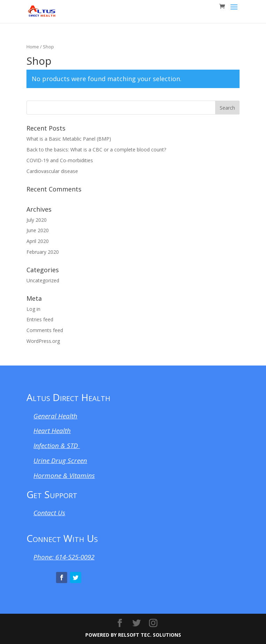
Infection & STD (57, 446)
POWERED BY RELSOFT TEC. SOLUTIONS (133, 635)
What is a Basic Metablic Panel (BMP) (69, 139)
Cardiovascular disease (52, 171)
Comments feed (45, 330)
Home (33, 47)
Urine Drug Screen (60, 461)
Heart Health (52, 431)
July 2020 (37, 220)
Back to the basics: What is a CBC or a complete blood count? (96, 150)
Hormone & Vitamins (64, 476)
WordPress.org (43, 341)
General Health (55, 416)
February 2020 (43, 252)
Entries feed (40, 319)
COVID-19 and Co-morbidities (60, 160)
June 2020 (38, 230)
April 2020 (38, 241)
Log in (33, 309)
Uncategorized (43, 280)
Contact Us (49, 513)
